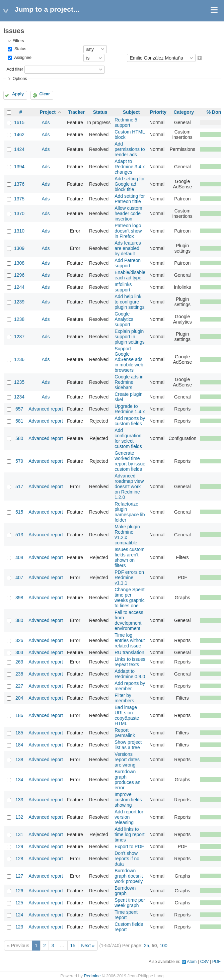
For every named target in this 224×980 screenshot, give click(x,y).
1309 (19, 248)
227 (19, 686)
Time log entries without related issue (130, 640)
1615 (19, 122)
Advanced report (46, 409)
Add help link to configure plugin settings (130, 302)
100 (163, 946)
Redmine (92, 976)
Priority (158, 112)
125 (19, 903)
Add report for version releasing (129, 817)
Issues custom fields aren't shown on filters (129, 557)
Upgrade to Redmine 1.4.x (130, 409)
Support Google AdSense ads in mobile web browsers (129, 359)
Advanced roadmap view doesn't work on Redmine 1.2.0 (129, 486)
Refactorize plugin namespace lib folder (130, 512)
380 (19, 620)
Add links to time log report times (129, 834)
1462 (19, 135)
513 (19, 535)
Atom (192, 962)
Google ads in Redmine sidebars (129, 382)
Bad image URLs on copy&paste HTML (127, 715)
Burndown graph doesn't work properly (129, 876)
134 (19, 780)
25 (147, 946)
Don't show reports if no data (127, 859)
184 (19, 745)
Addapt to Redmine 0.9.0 (130, 674)
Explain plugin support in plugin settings (130, 337)
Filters (18, 41)
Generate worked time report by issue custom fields (130, 461)
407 (19, 577)
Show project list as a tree (128, 745)
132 (19, 817)
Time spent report (126, 915)
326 (19, 640)
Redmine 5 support (126, 122)
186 (19, 715)
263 (19, 662)
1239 (19, 302)
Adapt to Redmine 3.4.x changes (130, 167)
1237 (19, 337)
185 (19, 733)
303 (19, 652)
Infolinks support (123, 287)
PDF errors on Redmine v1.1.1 (129, 577)
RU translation (129, 652)
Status (20, 49)
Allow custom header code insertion (128, 213)
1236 (19, 359)
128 (19, 859)
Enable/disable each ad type (130, 275)
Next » (88, 946)
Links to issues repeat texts (130, 662)
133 (19, 800)
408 (19, 557)
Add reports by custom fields (130, 421)
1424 (19, 149)
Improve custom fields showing (128, 800)
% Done (215, 112)
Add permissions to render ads (130, 149)
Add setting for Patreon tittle (130, 199)
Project (48, 112)
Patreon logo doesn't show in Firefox (128, 231)
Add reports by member (130, 686)
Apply (18, 94)
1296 (19, 275)
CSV (205, 962)
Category (184, 112)
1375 (19, 199)
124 (19, 915)
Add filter (15, 69)
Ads (46, 122)
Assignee (22, 58)
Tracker (76, 112)
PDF (216, 962)
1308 (19, 263)
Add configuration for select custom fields (128, 438)
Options (20, 79)
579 (19, 461)
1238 (19, 319)
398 (19, 598)
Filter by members (124, 698)
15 (73, 946)
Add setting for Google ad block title (130, 184)
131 (19, 834)
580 (19, 438)
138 (19, 760)
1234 (19, 397)
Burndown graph (125, 891)
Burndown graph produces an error (127, 780)
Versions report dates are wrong (127, 760)
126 (19, 891)
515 (19, 512)
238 (19, 674)
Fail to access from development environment (129, 620)
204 (19, 698)
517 (19, 486)
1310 (19, 231)
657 (19, 409)
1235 (19, 382)
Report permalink (125, 733)
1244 (19, 287)
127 (19, 876)
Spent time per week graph (130, 903)
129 (19, 847)
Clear (45, 94)
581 (19, 421)
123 (19, 927)
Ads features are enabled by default (128, 248)
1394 (19, 167)
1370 (19, 213)
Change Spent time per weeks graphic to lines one (130, 598)
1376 (19, 184)
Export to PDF (129, 847)
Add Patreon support (128, 263)
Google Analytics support (124, 319)
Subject (131, 112)
